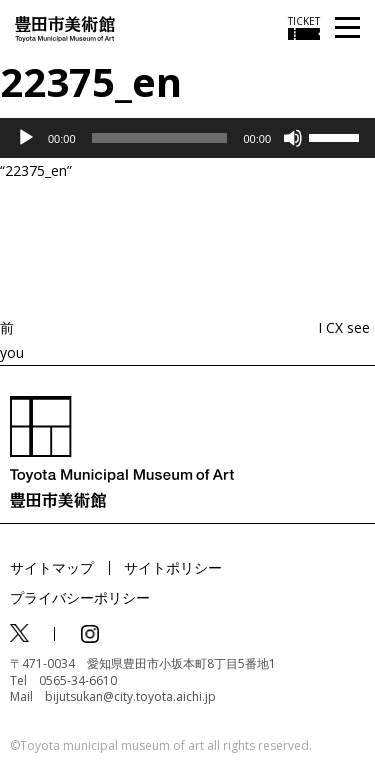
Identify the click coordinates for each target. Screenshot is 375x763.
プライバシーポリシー (80, 597)
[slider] (160, 138)
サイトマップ (52, 567)
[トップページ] (65, 27)
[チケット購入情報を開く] (304, 28)
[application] (187, 138)
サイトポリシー (173, 567)
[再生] (26, 138)
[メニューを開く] (347, 28)
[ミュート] (293, 138)
